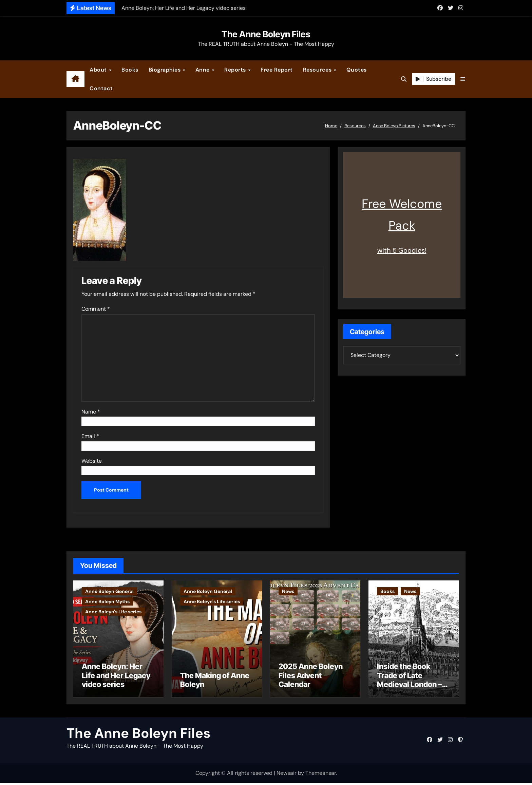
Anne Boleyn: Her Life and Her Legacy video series (116, 677)
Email (90, 436)
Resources (318, 70)
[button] (463, 79)
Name (91, 412)
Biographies (165, 70)
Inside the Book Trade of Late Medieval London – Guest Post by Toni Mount (409, 686)
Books (130, 70)
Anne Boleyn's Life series (113, 612)
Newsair (287, 775)
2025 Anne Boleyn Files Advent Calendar (311, 677)
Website (92, 461)
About (99, 70)
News (288, 591)
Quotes (357, 70)
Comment (96, 309)
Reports (236, 70)
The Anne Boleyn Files (266, 34)
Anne (203, 70)
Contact (101, 88)
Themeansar (321, 775)
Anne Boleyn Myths (107, 601)
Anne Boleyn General (109, 591)
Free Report (277, 70)
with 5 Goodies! (402, 250)
